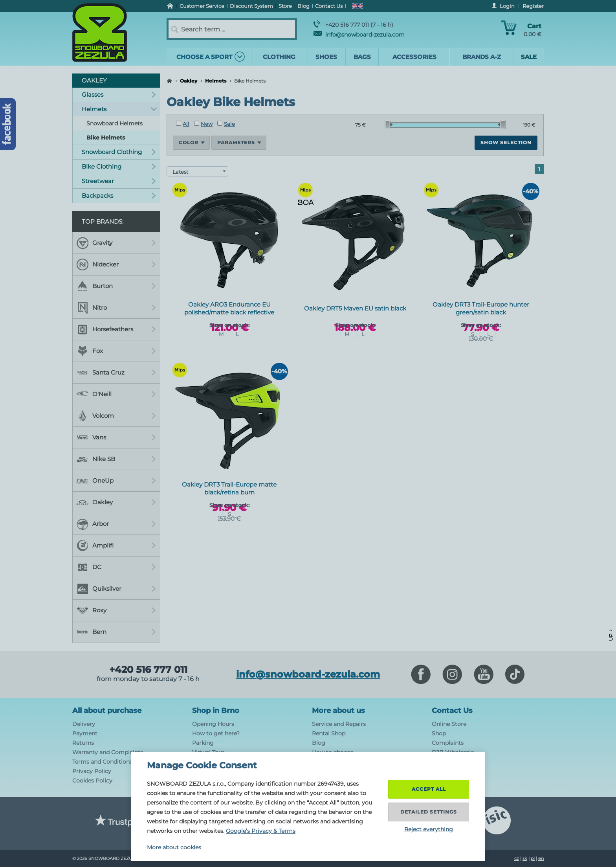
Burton (116, 286)
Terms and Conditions (102, 762)
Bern (116, 632)
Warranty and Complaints (108, 752)
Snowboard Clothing (119, 152)
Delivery (84, 724)
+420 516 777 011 (148, 670)
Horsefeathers (116, 329)
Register (533, 6)
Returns (83, 743)
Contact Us (452, 711)
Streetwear (119, 181)
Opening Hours (213, 724)
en (541, 858)
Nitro (116, 308)
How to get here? (216, 733)
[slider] (389, 125)
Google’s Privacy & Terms (261, 831)
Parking (203, 743)
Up (611, 635)
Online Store (449, 724)
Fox (116, 351)
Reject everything (429, 829)
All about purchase (107, 711)
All (183, 124)
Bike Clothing (119, 166)
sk (525, 858)
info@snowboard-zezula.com (359, 35)
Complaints (448, 743)
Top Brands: (103, 221)
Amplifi (116, 546)
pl (533, 858)
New (203, 124)
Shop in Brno (216, 711)
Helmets (216, 81)
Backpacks (119, 196)
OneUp (116, 481)
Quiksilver (116, 589)
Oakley (189, 81)
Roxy (116, 610)
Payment (85, 733)
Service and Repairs (339, 724)
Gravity (116, 243)
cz (517, 858)
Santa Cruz (116, 373)
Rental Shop (329, 733)
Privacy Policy (92, 771)
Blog (319, 743)
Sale (226, 124)
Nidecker (116, 265)
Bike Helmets (106, 138)
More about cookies (174, 847)
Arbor (116, 524)
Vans (116, 437)
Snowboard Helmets (115, 123)
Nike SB (116, 459)
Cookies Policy (92, 781)
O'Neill (116, 394)
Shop (439, 733)
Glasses (119, 95)
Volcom (116, 416)
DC (116, 567)
